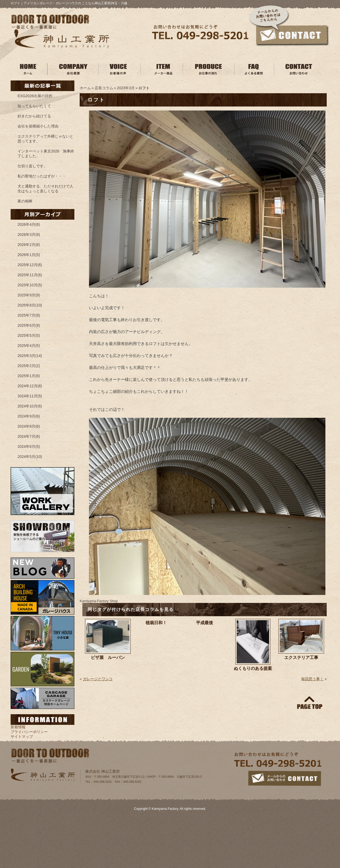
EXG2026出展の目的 (35, 96)
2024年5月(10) (30, 457)
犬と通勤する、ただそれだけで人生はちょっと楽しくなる (45, 189)
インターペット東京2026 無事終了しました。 (46, 154)
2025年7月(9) (29, 315)
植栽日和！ (156, 623)
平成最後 (205, 623)
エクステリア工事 (301, 658)
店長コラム (104, 88)
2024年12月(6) (30, 386)
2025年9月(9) (29, 295)
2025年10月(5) (30, 285)
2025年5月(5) (29, 335)
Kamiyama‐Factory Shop (99, 601)
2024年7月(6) (29, 436)
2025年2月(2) (29, 366)
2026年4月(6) (29, 224)
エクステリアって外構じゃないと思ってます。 (45, 139)
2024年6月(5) (29, 446)
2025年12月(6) (30, 265)
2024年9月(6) (29, 416)
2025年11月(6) (30, 275)
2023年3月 (126, 88)
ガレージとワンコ (98, 679)
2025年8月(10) (30, 305)
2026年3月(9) (29, 235)
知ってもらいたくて (34, 106)
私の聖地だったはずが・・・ (42, 176)
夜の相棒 (25, 201)
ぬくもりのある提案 (253, 668)
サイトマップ (22, 737)
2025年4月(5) (29, 346)
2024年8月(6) (29, 426)
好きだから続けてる (34, 116)
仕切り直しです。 (32, 166)
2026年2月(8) (29, 245)
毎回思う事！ (312, 679)
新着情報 (18, 727)
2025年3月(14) (30, 356)
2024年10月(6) (30, 406)
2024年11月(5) (30, 396)
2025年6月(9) (29, 325)
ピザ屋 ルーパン (108, 658)
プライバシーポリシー (29, 732)
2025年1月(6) (29, 376)
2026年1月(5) (29, 255)
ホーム (85, 88)
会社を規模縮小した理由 (38, 126)
